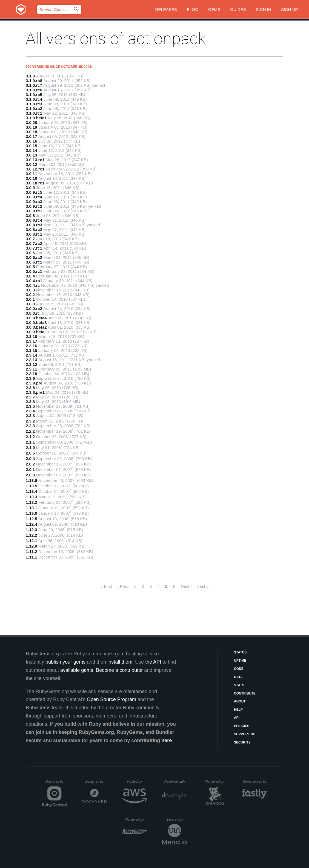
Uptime (240, 661)
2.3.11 (32, 369)
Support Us (245, 734)
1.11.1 (32, 557)
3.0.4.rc (33, 285)
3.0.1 (30, 299)
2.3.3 (30, 416)
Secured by (177, 820)
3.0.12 (32, 164)
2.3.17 (32, 341)
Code (239, 669)
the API (153, 662)
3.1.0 (30, 76)
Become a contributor (119, 670)
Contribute (245, 693)
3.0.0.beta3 (36, 322)
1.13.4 (32, 491)
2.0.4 (30, 458)
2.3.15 (32, 350)
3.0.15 (32, 146)
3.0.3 (30, 290)
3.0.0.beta (35, 332)
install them (120, 662)
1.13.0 (32, 513)
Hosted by (137, 782)
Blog (193, 9)
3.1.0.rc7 (34, 85)
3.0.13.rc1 (35, 160)
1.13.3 (32, 497)
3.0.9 (30, 188)
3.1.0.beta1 (36, 118)
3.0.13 (32, 155)
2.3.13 (32, 360)
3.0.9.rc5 (34, 192)
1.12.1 (32, 541)
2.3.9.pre (34, 383)
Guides (238, 9)
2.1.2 (30, 437)
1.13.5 (32, 486)
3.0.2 (30, 295)
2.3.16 (32, 346)
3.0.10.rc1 (35, 183)
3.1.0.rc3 (34, 104)
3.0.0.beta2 (36, 327)
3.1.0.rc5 (34, 95)
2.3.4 (30, 411)
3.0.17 (32, 136)
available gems (77, 670)
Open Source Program (111, 699)
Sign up (290, 9)
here (167, 740)
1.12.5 (32, 519)
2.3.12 (32, 364)
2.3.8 (30, 388)
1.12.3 (32, 530)
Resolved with (176, 782)
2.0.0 (30, 475)
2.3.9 (30, 378)
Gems (214, 9)
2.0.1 (30, 469)
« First (106, 586)
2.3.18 (32, 336)
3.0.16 (32, 141)
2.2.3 (30, 426)
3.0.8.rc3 (34, 225)
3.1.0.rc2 (34, 108)
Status (240, 652)
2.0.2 (30, 464)
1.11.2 (32, 552)
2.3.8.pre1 (35, 392)
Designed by (96, 782)
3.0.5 (30, 267)
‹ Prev (123, 586)
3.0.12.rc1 (35, 169)
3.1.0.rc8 (34, 81)
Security (242, 742)
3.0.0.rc (33, 313)
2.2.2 (30, 431)
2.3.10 (32, 374)
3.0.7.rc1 (34, 248)
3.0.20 (32, 122)
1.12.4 (32, 524)
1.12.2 (32, 535)
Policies (242, 726)
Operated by (56, 783)
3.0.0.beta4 (36, 318)
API (237, 718)
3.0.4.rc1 (34, 281)
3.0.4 (30, 276)
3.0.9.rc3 (34, 202)
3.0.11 (32, 174)
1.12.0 (32, 546)
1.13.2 (32, 502)
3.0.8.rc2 (34, 229)
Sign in (264, 9)
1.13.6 (32, 480)
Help (238, 710)
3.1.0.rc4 (34, 99)
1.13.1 (32, 508)
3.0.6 (30, 253)
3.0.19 (32, 127)
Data (238, 677)
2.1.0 (30, 448)
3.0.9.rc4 (34, 197)
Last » (203, 586)
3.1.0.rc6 (34, 90)
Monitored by (216, 782)
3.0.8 (30, 215)
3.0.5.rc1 (34, 271)
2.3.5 (30, 406)
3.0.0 (30, 304)
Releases (166, 9)
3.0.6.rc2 (34, 257)
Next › (186, 586)
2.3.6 (30, 402)
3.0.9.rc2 (34, 206)
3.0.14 (32, 150)
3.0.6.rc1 (34, 262)
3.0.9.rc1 (34, 211)
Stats (239, 685)
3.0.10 (32, 178)
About (240, 701)
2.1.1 (30, 442)
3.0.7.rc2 (34, 243)
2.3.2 (30, 421)
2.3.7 (30, 397)
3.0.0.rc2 (34, 309)
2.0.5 (30, 453)
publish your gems (65, 662)
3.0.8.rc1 (34, 234)
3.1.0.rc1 (34, 113)
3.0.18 (32, 132)
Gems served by (255, 782)
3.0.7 (30, 239)
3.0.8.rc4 (34, 220)
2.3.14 (32, 355)
